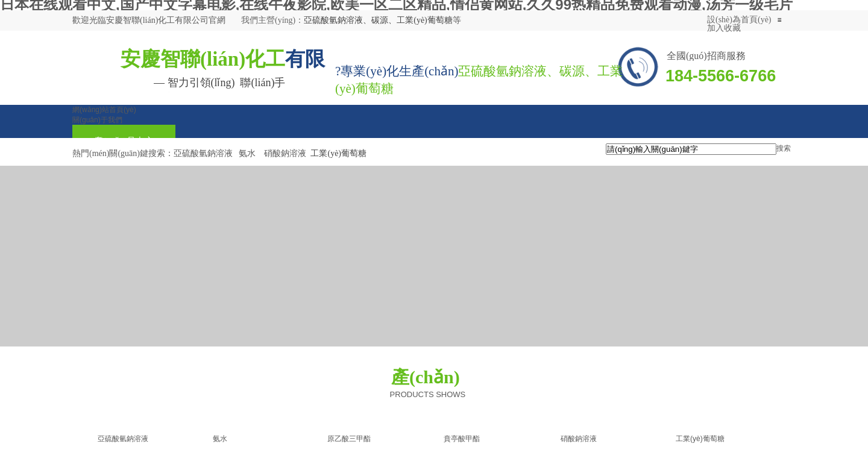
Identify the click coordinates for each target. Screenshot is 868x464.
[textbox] (691, 149)
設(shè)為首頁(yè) (739, 20)
